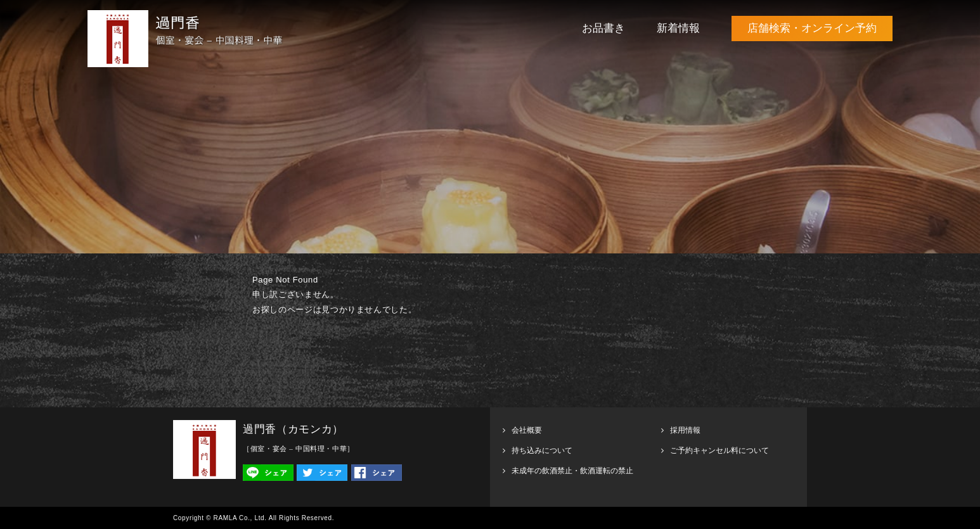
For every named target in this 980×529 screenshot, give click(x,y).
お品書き (603, 28)
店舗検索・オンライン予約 (812, 28)
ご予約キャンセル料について (719, 450)
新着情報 (678, 28)
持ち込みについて (542, 450)
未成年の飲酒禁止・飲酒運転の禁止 (572, 471)
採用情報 (685, 430)
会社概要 (527, 430)
